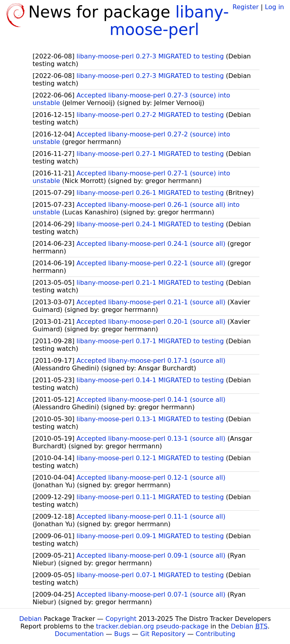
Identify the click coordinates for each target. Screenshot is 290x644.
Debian (30, 619)
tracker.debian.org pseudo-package (152, 626)
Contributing (216, 634)
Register (246, 7)
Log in (275, 7)
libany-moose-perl (169, 21)
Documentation (79, 634)
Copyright (121, 619)
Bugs (122, 634)
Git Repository (163, 634)
